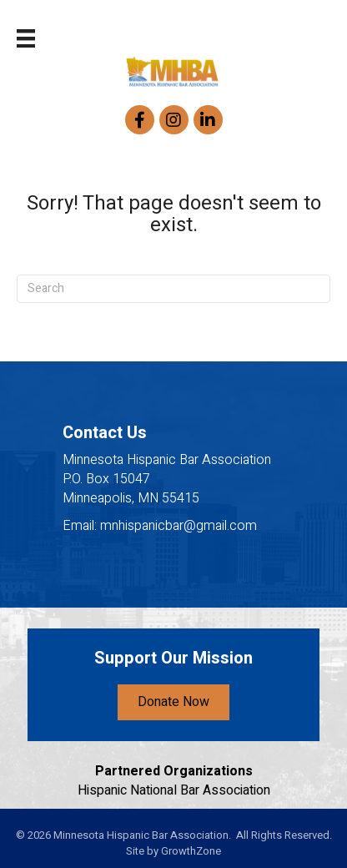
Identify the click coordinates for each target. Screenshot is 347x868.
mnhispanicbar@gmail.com (179, 526)
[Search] (173, 289)
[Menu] (26, 38)
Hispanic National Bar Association (174, 790)
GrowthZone (191, 851)
